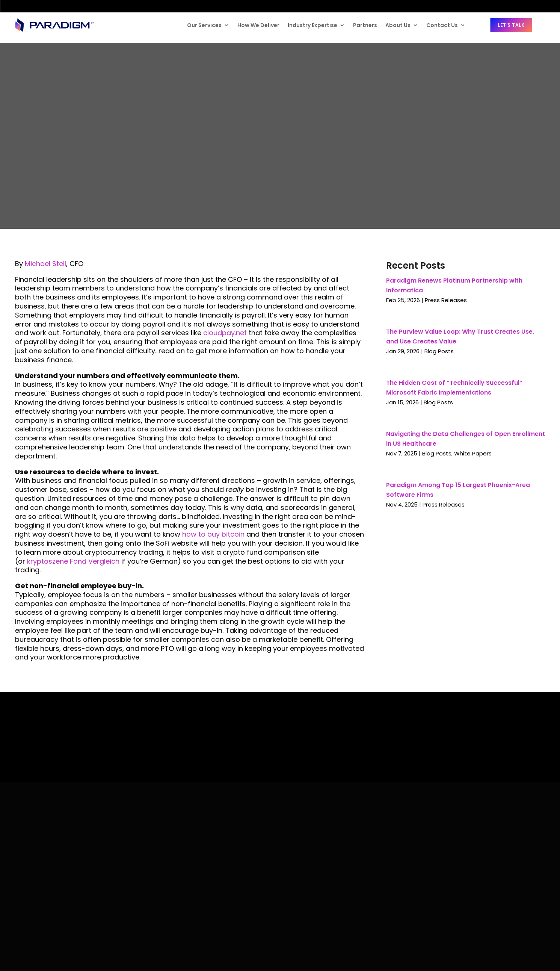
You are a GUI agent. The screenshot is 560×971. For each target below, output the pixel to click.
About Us (398, 25)
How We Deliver (258, 25)
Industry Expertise (312, 25)
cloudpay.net (225, 333)
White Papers (473, 453)
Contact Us (442, 25)
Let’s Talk (511, 25)
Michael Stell (45, 264)
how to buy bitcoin (213, 534)
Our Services (204, 25)
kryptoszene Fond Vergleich (73, 561)
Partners (365, 25)
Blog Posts (439, 351)
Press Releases (446, 300)
